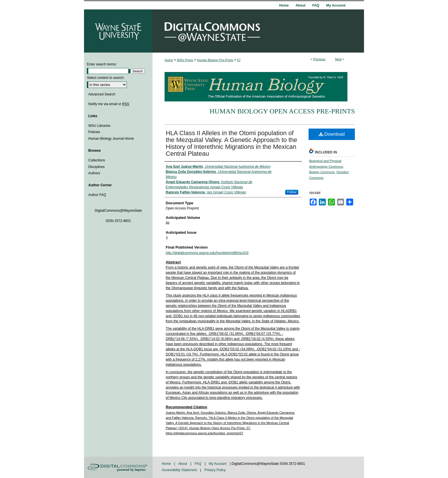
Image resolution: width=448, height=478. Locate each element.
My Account (218, 464)
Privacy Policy (215, 470)
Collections (97, 160)
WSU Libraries (99, 126)
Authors (94, 173)
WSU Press (185, 60)
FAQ (198, 464)
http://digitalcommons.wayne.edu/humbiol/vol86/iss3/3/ (207, 253)
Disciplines (96, 167)
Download (332, 134)
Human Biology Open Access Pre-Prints (282, 111)
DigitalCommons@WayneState (258, 31)
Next (338, 59)
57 (239, 60)
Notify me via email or (109, 104)
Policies (94, 132)
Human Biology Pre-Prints (215, 60)
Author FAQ (97, 195)
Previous (319, 59)
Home (169, 60)
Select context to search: (106, 78)
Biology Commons (322, 172)
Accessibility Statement (180, 470)
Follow (292, 192)
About (183, 464)
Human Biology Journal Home (111, 139)
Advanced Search (102, 94)
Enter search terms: (102, 64)
